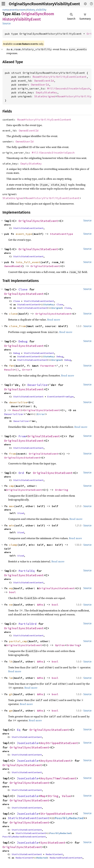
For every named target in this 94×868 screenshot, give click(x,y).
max (12, 506)
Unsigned (56, 308)
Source (7, 23)
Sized (21, 513)
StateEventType (62, 234)
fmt (12, 366)
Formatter (48, 366)
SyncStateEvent (53, 843)
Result (9, 370)
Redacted (42, 858)
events (14, 10)
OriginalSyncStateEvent (38, 221)
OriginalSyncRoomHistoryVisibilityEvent (44, 4)
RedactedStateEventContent (66, 858)
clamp (13, 545)
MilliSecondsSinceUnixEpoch (69, 88)
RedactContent (54, 854)
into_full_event (28, 262)
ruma (6, 10)
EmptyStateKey (47, 92)
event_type (24, 234)
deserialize (18, 402)
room (22, 10)
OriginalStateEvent (45, 266)
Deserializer (14, 414)
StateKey (49, 304)
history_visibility (37, 10)
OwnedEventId (44, 81)
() (17, 370)
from (12, 454)
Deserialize (37, 385)
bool (12, 592)
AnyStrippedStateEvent (59, 743)
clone (13, 314)
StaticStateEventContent (28, 228)
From (22, 436)
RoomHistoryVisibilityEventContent (60, 77)
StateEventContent (28, 304)
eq (11, 588)
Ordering (62, 490)
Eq (19, 730)
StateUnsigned (45, 96)
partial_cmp (18, 641)
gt (11, 694)
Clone (23, 289)
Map (43, 796)
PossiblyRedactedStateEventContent (24, 837)
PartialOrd (28, 624)
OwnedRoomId (13, 266)
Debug (23, 341)
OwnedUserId (40, 85)
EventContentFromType (60, 397)
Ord (21, 473)
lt (11, 661)
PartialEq (27, 571)
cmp (12, 486)
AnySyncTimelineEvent (58, 778)
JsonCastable (28, 743)
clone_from (17, 326)
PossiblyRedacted (69, 818)
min (12, 525)
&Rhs (40, 605)
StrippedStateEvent (56, 814)
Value (66, 796)
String (53, 796)
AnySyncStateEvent (56, 761)
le (11, 678)
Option (60, 645)
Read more (54, 320)
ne (11, 605)
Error (26, 370)
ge (11, 711)
